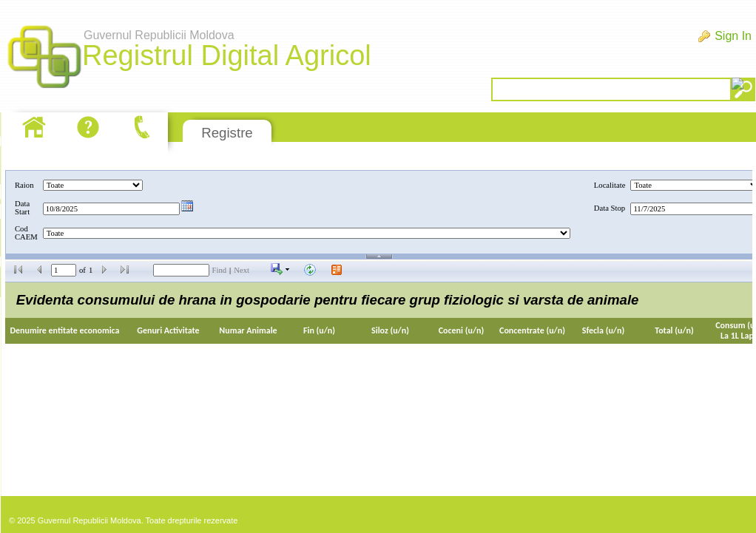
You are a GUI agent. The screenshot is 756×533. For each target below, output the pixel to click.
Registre (227, 133)
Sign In (733, 36)
